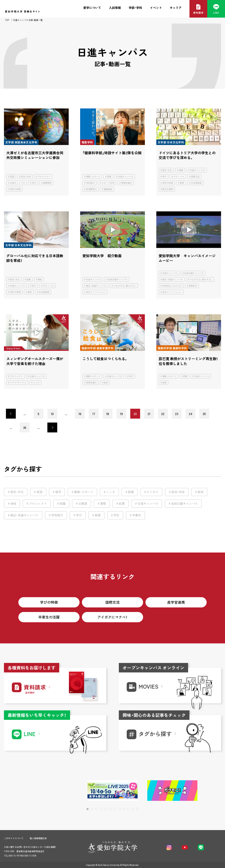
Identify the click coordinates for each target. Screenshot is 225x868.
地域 (13, 504)
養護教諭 (108, 189)
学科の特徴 (15, 189)
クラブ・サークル (18, 383)
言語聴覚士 (91, 189)
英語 (12, 177)
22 (163, 414)
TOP (7, 20)
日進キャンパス (17, 183)
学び (34, 183)
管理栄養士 (127, 183)
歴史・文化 (167, 170)
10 (52, 414)
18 (108, 414)
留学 (58, 492)
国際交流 (195, 177)
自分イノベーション (96, 292)
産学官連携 (176, 602)
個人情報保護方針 (38, 838)
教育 (182, 183)
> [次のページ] (52, 427)
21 (149, 414)
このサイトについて (14, 838)
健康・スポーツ (93, 177)
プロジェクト (44, 177)
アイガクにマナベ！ (112, 617)
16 (80, 414)
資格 (40, 279)
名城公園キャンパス (118, 279)
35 (25, 427)
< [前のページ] (11, 414)
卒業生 (137, 515)
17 (94, 414)
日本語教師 (196, 183)
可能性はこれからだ (172, 286)
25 (204, 414)
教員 (164, 383)
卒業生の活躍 (49, 617)
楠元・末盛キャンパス (96, 286)
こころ (111, 492)
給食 (106, 383)
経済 (201, 492)
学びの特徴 (49, 602)
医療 (109, 177)
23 (177, 414)
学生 (116, 515)
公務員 (83, 504)
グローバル (179, 177)
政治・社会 (26, 177)
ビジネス (153, 492)
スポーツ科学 (108, 183)
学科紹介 (90, 183)
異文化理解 (168, 189)
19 (121, 414)
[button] (205, 791)
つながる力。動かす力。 (125, 286)
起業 (122, 504)
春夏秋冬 (193, 286)
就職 (181, 170)
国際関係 (47, 183)
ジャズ (36, 383)
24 (191, 414)
